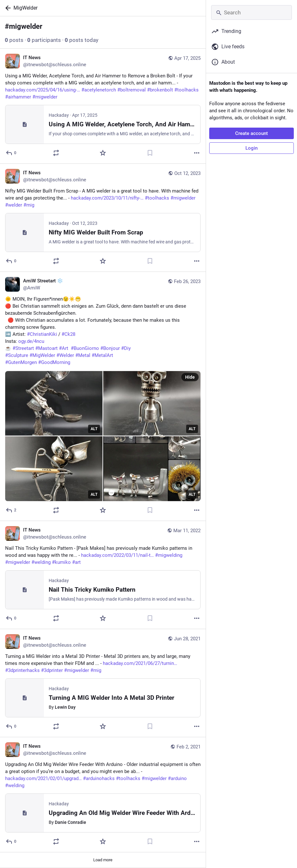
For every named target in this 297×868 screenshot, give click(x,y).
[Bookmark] (150, 153)
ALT (94, 429)
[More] (197, 153)
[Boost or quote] (56, 153)
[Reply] (11, 153)
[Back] (7, 8)
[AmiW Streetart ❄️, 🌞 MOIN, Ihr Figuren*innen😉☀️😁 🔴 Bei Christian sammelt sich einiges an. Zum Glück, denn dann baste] (103, 396)
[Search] (252, 12)
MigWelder (25, 8)
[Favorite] (103, 153)
